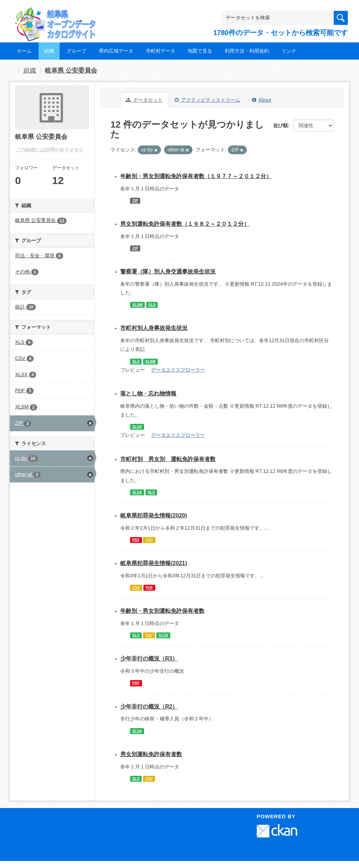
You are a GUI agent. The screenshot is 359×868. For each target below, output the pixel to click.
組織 (49, 51)
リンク (289, 51)
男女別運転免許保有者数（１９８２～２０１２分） (185, 224)
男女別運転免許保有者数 (151, 754)
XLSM (137, 305)
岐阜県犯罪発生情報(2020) (154, 516)
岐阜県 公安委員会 (71, 70)
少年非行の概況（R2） (149, 707)
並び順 (280, 126)
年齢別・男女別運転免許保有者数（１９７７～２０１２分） (196, 176)
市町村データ (161, 51)
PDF (136, 540)
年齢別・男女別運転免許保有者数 (162, 611)
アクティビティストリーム (207, 100)
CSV (149, 540)
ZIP (135, 201)
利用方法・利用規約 (247, 51)
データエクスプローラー (178, 370)
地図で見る (200, 51)
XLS (152, 305)
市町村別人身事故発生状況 (154, 328)
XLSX (137, 427)
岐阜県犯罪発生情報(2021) (154, 563)
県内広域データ (116, 51)
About (262, 100)
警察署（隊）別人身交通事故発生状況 (168, 272)
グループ (76, 51)
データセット (144, 100)
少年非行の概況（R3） (149, 659)
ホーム (24, 51)
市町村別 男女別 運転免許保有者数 (168, 459)
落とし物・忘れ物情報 (148, 394)
